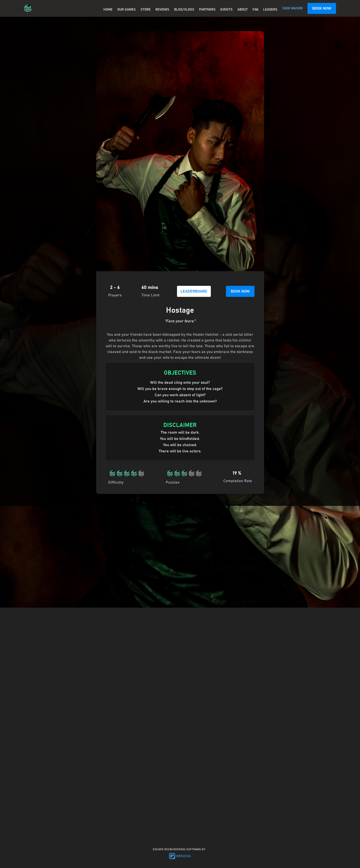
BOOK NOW (322, 8)
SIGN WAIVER (292, 8)
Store (146, 10)
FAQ (255, 10)
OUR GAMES (127, 10)
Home (108, 10)
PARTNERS (207, 10)
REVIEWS (162, 10)
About (243, 10)
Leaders (270, 10)
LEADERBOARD (194, 291)
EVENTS (227, 10)
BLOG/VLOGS (184, 10)
